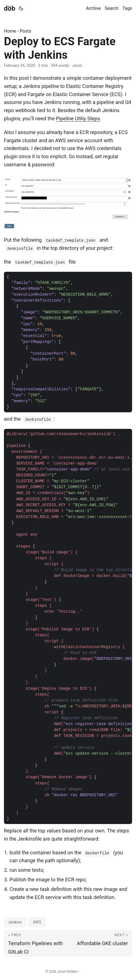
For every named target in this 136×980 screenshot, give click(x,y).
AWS (37, 922)
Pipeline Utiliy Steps (78, 118)
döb (10, 8)
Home (10, 31)
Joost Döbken (68, 972)
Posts (26, 31)
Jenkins (15, 922)
